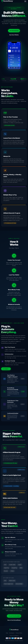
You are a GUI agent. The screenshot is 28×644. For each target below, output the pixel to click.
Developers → (6, 369)
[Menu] (25, 1)
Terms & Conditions (14, 636)
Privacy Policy (19, 633)
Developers (12, 633)
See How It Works (14, 35)
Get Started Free (14, 31)
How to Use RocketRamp (14, 620)
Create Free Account (14, 616)
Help (7, 633)
